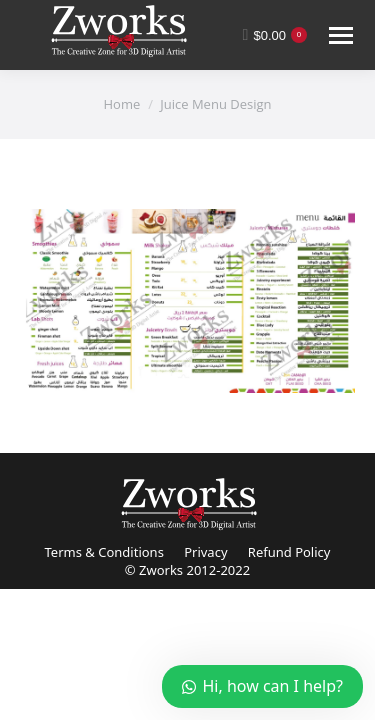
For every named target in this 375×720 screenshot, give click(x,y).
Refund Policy (289, 552)
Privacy (205, 552)
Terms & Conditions (104, 552)
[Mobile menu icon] (341, 35)
